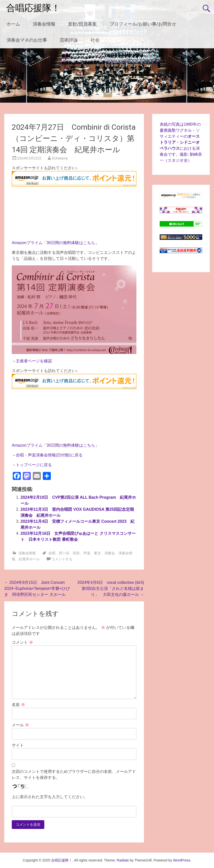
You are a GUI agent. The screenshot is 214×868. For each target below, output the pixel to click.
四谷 (76, 553)
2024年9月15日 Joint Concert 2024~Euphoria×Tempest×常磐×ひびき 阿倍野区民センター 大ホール (37, 588)
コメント (22, 642)
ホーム (13, 24)
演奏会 (110, 553)
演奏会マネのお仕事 (27, 40)
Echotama (60, 158)
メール (20, 725)
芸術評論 (69, 40)
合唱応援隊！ (33, 8)
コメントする (62, 559)
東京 (97, 553)
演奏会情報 (44, 24)
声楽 (87, 553)
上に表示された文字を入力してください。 (50, 797)
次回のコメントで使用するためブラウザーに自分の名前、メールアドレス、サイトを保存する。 (74, 774)
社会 (95, 40)
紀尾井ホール (29, 559)
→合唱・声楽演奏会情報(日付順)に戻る (47, 455)
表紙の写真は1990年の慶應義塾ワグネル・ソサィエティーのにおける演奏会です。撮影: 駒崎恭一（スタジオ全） (181, 142)
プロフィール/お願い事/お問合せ (143, 24)
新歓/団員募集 (82, 24)
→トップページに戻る (32, 465)
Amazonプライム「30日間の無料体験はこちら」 (55, 243)
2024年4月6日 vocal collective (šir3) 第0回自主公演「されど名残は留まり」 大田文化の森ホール (111, 588)
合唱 (52, 553)
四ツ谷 (64, 553)
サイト (18, 745)
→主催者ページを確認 (32, 361)
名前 (18, 705)
